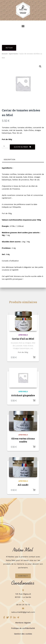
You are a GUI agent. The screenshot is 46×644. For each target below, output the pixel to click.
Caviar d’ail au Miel (23, 339)
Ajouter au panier (21, 147)
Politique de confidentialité (23, 628)
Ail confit (23, 485)
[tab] (23, 160)
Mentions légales (23, 623)
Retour (9, 48)
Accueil (5, 54)
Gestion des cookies (23, 634)
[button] (23, 26)
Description (9, 159)
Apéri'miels (13, 54)
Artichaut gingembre (23, 395)
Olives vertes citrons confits (23, 440)
